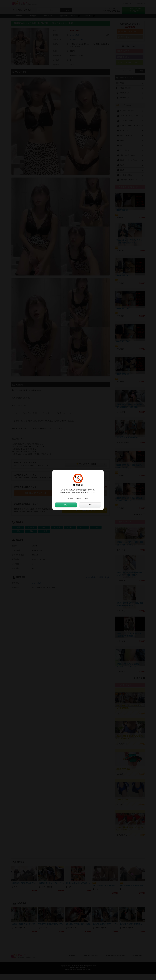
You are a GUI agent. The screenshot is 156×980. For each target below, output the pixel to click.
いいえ (90, 505)
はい (66, 505)
